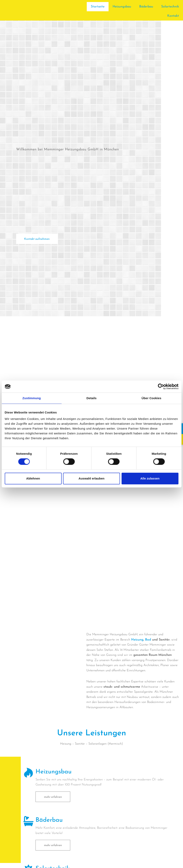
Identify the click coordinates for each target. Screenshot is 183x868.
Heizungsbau (122, 7)
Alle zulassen (150, 478)
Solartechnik (170, 7)
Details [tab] (92, 398)
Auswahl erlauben (91, 478)
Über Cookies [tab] (152, 398)
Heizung (137, 640)
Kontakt (173, 16)
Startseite (97, 7)
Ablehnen (33, 478)
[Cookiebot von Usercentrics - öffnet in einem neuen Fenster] (161, 386)
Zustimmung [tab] (32, 398)
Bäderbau (146, 7)
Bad (148, 640)
